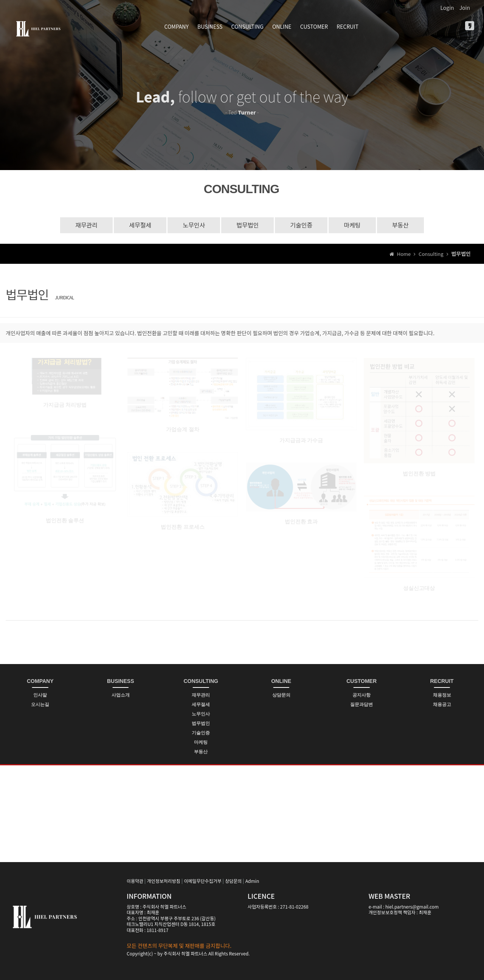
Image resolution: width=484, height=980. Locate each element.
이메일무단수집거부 (202, 881)
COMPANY (177, 26)
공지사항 (361, 695)
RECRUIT (347, 26)
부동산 (400, 225)
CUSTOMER (314, 26)
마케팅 (352, 225)
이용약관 (135, 881)
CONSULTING (247, 26)
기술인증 (301, 225)
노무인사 (194, 225)
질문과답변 (361, 704)
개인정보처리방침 (164, 881)
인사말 (40, 695)
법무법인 (247, 225)
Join (465, 8)
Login (447, 8)
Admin (252, 881)
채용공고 (442, 704)
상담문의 (281, 695)
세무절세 (140, 225)
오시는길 (40, 704)
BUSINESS (210, 26)
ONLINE (282, 26)
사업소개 (121, 695)
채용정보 (442, 695)
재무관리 (86, 225)
